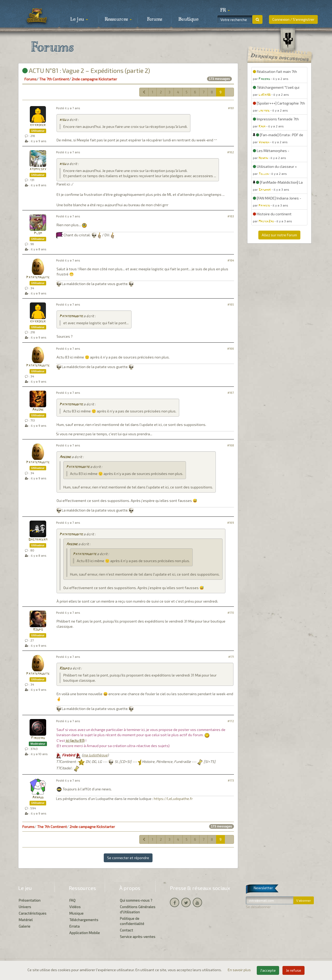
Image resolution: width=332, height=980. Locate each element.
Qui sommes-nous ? (136, 900)
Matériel (26, 920)
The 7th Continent (54, 79)
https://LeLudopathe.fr (173, 799)
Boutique (188, 19)
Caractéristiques (33, 913)
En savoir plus (240, 970)
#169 (231, 523)
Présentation (30, 900)
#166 (231, 348)
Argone (38, 410)
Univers (25, 907)
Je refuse (293, 970)
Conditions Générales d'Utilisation (138, 909)
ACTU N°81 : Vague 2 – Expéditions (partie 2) (86, 70)
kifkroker (38, 125)
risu (63, 120)
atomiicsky (38, 169)
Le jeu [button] (79, 19)
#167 (231, 393)
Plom (38, 233)
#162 (231, 152)
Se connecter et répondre (128, 858)
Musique (76, 913)
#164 (231, 260)
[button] (225, 10)
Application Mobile (85, 933)
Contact (126, 930)
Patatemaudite (38, 277)
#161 (231, 108)
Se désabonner (258, 907)
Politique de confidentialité (132, 921)
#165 (231, 304)
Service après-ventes (138, 937)
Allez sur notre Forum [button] (279, 235)
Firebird (38, 738)
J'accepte (268, 970)
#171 (231, 657)
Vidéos (75, 907)
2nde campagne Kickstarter (94, 79)
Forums (155, 19)
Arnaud (38, 798)
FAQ (72, 900)
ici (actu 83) (75, 740)
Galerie (25, 926)
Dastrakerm (38, 540)
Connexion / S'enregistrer (293, 19)
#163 (231, 216)
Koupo (38, 630)
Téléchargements (84, 920)
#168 (231, 445)
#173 (231, 780)
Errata (74, 926)
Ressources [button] (118, 19)
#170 (231, 613)
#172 (231, 721)
